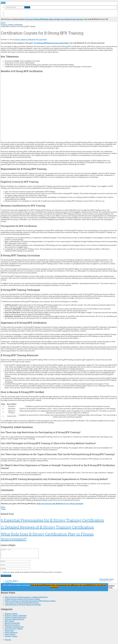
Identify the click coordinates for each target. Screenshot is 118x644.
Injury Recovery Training (14, 630)
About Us (9, 16)
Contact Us (10, 14)
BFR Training (9, 623)
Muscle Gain (9, 632)
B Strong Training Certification (25, 40)
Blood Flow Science (12, 627)
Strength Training (11, 638)
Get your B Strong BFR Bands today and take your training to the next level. (55, 19)
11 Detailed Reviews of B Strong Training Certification (47, 527)
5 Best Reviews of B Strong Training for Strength (23, 606)
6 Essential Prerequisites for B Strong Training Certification (52, 520)
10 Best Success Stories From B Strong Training (22, 601)
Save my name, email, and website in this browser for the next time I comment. (32, 574)
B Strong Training (11, 615)
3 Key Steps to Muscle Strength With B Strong (22, 605)
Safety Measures (11, 634)
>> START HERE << (12, 12)
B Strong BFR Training (107, 581)
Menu (3, 3)
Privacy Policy (108, 589)
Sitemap (8, 641)
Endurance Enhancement (14, 629)
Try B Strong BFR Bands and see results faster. (51, 43)
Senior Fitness (10, 636)
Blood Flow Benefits (12, 625)
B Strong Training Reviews (14, 621)
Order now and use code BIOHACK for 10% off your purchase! (60, 504)
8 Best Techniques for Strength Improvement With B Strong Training (30, 603)
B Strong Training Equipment (15, 619)
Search (27, 7)
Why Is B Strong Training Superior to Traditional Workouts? (26, 599)
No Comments (41, 40)
